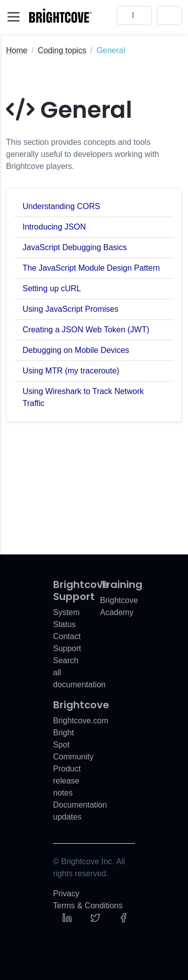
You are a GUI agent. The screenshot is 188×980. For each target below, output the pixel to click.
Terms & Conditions (88, 906)
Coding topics (62, 50)
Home (17, 50)
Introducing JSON (54, 227)
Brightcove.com (81, 721)
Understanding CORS (61, 206)
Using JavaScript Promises (70, 309)
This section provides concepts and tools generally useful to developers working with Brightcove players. (82, 154)
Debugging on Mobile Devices (76, 350)
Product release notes (67, 781)
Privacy (66, 894)
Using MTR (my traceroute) (71, 371)
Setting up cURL (52, 288)
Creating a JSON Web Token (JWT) (86, 330)
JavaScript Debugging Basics (75, 247)
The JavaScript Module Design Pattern (91, 268)
